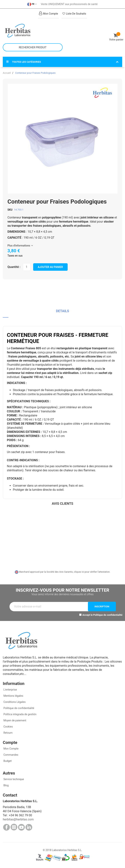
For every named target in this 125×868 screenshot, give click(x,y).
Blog (6, 785)
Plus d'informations (19, 246)
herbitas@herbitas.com (18, 819)
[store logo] (33, 31)
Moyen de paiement (15, 720)
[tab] (62, 312)
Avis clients (62, 504)
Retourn (8, 733)
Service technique (13, 779)
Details (62, 311)
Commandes (11, 755)
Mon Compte (11, 749)
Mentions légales (13, 696)
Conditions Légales (14, 702)
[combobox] (33, 47)
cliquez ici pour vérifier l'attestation (92, 572)
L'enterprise (10, 690)
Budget (7, 761)
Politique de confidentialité (108, 615)
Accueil (7, 73)
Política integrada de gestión (20, 714)
